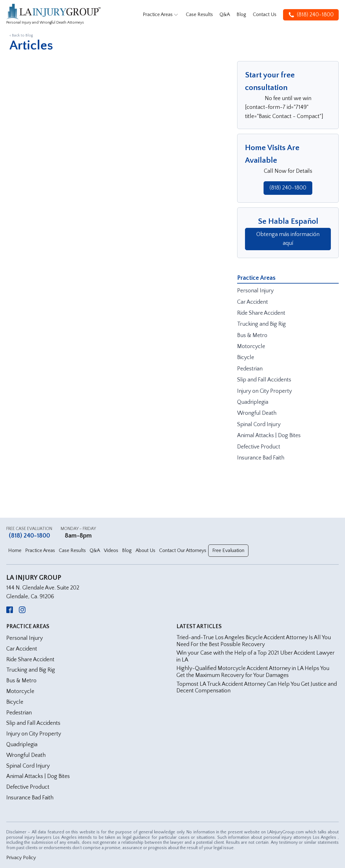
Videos (111, 550)
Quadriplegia (253, 402)
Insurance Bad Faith (261, 458)
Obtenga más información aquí (288, 239)
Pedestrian (250, 369)
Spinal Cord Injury (259, 425)
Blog (241, 14)
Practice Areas (161, 15)
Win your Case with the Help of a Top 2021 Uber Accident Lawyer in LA (256, 657)
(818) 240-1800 (288, 188)
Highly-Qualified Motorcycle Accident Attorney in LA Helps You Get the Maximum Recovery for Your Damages (253, 672)
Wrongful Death (257, 413)
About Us (145, 550)
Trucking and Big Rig (262, 324)
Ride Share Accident (261, 313)
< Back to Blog (21, 35)
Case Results (199, 14)
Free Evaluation (228, 550)
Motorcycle (251, 347)
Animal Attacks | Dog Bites (269, 436)
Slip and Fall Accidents (264, 380)
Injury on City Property (264, 391)
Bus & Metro (252, 335)
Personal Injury (255, 291)
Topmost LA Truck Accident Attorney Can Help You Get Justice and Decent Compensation (257, 688)
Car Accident (253, 302)
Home (15, 550)
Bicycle (246, 358)
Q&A (225, 14)
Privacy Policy (21, 858)
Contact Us (265, 14)
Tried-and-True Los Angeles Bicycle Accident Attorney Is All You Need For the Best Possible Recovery (254, 641)
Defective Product (259, 447)
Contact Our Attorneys (183, 550)
